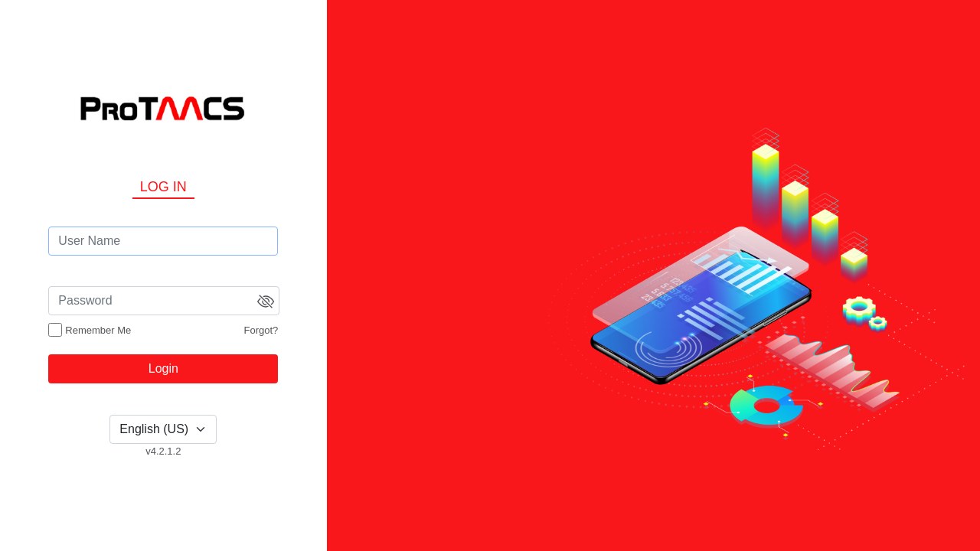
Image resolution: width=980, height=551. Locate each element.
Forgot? (261, 330)
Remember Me (98, 330)
